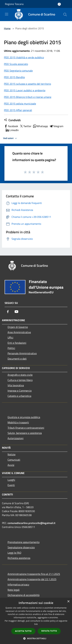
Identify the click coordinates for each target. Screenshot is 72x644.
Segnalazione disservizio (21, 547)
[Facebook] (8, 312)
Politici (11, 348)
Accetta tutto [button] (23, 631)
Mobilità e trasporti (18, 422)
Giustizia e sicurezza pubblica (24, 417)
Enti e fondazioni (17, 343)
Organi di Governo (18, 327)
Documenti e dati (17, 359)
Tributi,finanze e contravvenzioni (26, 428)
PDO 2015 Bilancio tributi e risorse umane (28, 97)
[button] (36, 638)
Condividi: (12, 120)
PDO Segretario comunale (18, 71)
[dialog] (36, 621)
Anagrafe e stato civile (20, 375)
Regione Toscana (14, 4)
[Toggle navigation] (7, 14)
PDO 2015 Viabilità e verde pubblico (24, 57)
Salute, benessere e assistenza (25, 433)
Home (7, 28)
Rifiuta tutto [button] (49, 631)
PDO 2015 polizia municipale (20, 104)
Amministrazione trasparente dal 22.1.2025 (32, 579)
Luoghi (11, 480)
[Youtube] (16, 312)
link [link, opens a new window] (36, 624)
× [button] (68, 602)
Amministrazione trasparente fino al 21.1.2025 (34, 574)
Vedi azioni (11, 138)
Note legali (14, 590)
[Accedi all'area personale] (59, 4)
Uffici (10, 337)
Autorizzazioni (16, 438)
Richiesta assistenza (19, 558)
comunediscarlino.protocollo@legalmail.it (31, 523)
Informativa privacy (18, 584)
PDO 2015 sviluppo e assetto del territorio (27, 84)
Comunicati (14, 460)
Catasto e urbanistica (19, 396)
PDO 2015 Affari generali (18, 110)
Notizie (12, 454)
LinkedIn (12, 130)
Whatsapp (40, 126)
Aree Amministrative (19, 332)
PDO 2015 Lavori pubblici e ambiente (25, 90)
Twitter (25, 126)
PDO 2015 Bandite (14, 77)
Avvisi (11, 465)
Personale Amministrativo (22, 353)
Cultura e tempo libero (20, 380)
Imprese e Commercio (20, 391)
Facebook (11, 126)
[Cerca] (65, 15)
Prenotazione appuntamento (24, 542)
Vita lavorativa (16, 385)
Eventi (11, 485)
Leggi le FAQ (14, 553)
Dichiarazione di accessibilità (24, 595)
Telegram (56, 126)
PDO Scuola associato (16, 64)
